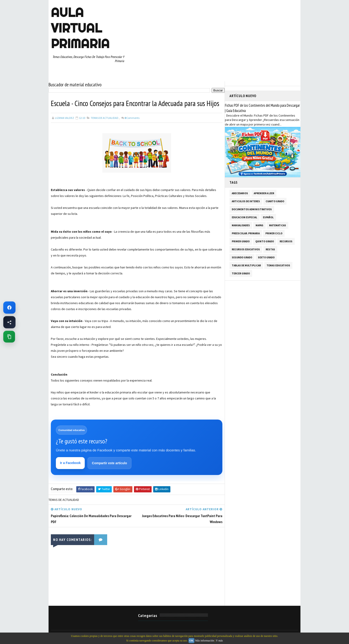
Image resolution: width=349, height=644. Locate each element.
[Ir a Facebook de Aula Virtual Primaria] (9, 308)
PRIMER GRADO (241, 241)
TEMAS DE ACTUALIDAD (105, 118)
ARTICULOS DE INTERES (246, 201)
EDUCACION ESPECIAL (244, 217)
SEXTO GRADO (266, 257)
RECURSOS (286, 241)
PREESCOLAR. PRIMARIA (246, 233)
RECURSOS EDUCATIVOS (246, 249)
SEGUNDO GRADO (242, 257)
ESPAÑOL (268, 217)
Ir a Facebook (70, 463)
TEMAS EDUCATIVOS (278, 265)
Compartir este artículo (109, 463)
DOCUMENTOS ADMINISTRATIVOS (252, 209)
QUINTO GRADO (265, 241)
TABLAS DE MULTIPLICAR (246, 265)
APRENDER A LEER (264, 193)
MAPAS (259, 225)
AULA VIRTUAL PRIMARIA (80, 28)
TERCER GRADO (241, 273)
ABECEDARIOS (240, 193)
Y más (219, 641)
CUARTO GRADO (275, 201)
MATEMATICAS (278, 225)
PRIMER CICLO (274, 233)
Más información (204, 641)
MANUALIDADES (241, 225)
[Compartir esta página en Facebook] (9, 322)
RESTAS (270, 249)
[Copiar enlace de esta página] (9, 337)
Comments (132, 118)
